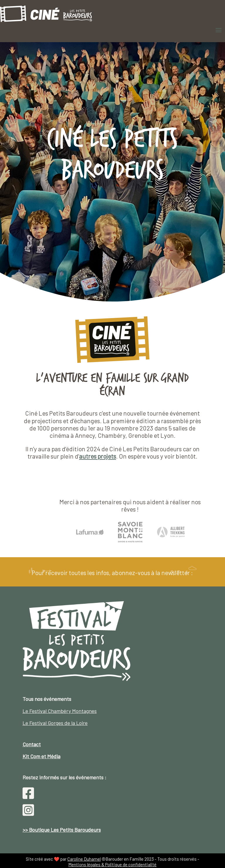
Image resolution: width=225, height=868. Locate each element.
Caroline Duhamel (84, 859)
